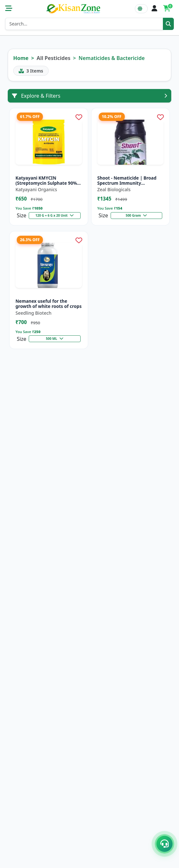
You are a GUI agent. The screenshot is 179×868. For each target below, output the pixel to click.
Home (21, 58)
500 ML (55, 339)
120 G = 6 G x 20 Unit (55, 215)
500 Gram (137, 215)
